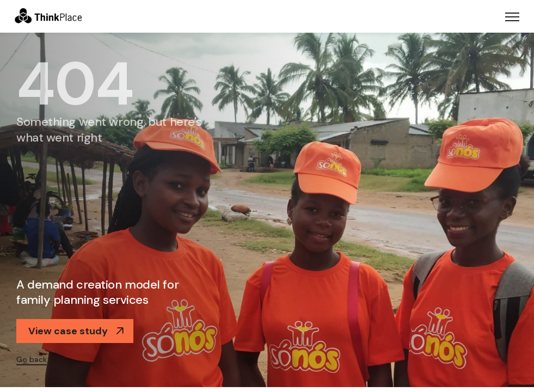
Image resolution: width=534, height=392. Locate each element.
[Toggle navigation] (512, 16)
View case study (76, 331)
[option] (267, 210)
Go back (32, 359)
